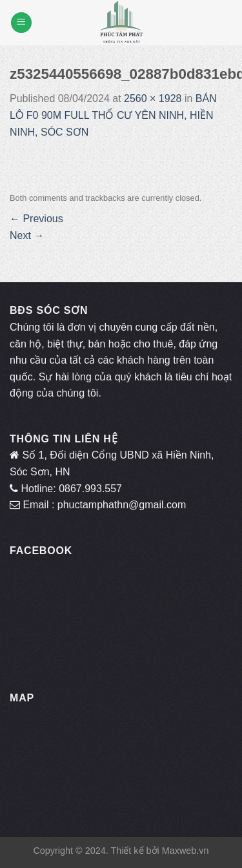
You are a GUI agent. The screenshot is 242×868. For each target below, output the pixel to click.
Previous (36, 219)
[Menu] (21, 23)
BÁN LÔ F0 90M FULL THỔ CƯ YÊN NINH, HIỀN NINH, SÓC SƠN (113, 115)
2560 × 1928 (153, 98)
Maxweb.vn (186, 851)
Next (27, 235)
